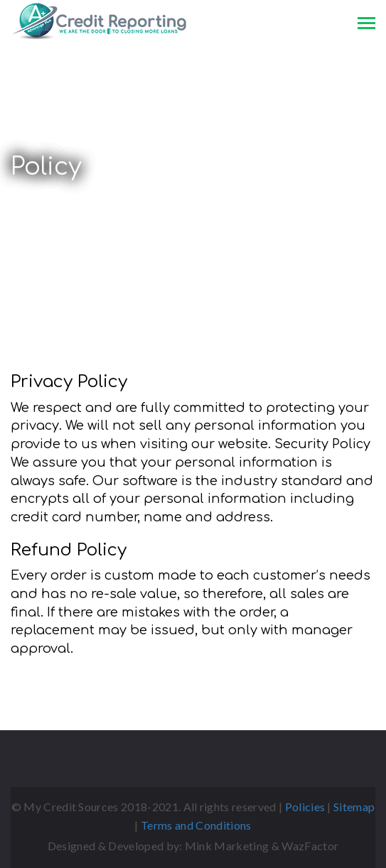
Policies (305, 807)
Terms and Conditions (196, 825)
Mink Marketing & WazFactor (262, 846)
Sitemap (354, 807)
